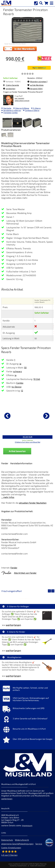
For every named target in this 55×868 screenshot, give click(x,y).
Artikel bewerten (17, 451)
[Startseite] (6, 3)
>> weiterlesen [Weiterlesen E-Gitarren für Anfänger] (11, 625)
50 (25, 368)
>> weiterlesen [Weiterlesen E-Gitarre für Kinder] (11, 651)
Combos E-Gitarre (32, 110)
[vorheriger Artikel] (7, 416)
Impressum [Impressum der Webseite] (27, 825)
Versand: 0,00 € (35, 89)
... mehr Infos (8, 497)
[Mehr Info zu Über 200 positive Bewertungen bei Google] (28, 740)
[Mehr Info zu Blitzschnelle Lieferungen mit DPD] (28, 710)
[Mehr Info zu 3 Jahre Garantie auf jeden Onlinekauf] (28, 720)
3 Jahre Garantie (11, 85)
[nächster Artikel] (46, 416)
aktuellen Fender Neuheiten (33, 503)
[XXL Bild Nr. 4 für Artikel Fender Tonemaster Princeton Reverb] (37, 123)
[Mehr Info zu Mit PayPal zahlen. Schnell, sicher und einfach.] (28, 689)
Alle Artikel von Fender (25, 573)
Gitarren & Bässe (22, 108)
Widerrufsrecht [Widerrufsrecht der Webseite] (22, 840)
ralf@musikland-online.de (22, 101)
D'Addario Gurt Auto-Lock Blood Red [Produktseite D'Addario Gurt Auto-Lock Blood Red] (28, 442)
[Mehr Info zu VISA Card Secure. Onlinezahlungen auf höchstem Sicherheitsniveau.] (28, 699)
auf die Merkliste (36, 85)
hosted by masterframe (18, 866)
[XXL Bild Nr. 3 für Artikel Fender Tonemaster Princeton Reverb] (27, 123)
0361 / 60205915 (19, 98)
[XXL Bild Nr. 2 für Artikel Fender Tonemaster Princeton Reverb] (17, 123)
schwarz (18, 371)
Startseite (7, 108)
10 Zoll (37, 379)
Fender (14, 568)
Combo (20, 383)
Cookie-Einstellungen (11, 848)
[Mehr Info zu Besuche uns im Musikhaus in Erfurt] (28, 730)
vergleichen (9, 89)
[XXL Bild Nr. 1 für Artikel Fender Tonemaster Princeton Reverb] (7, 123)
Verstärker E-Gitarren (12, 110)
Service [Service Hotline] (39, 844)
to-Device (16, 387)
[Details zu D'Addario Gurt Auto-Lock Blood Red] (28, 415)
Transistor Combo (10, 113)
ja (20, 364)
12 (22, 391)
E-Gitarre (37, 108)
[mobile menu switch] (52, 3)
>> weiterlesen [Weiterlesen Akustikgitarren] (11, 676)
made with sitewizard (38, 866)
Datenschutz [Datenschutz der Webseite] (7, 840)
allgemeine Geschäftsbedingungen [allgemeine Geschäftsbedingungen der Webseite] (17, 844)
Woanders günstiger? (37, 82)
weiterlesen (7, 799)
